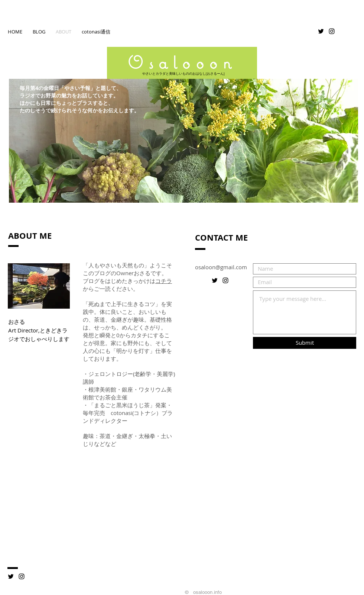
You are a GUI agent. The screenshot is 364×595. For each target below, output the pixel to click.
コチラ (164, 281)
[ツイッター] (11, 576)
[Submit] (305, 343)
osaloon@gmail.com (221, 267)
